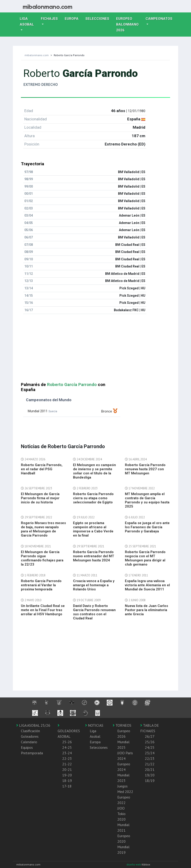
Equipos (27, 747)
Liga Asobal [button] (27, 22)
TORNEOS (122, 725)
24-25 (67, 747)
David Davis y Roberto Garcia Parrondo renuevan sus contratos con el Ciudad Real (94, 612)
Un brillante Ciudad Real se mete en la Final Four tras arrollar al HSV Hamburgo (43, 610)
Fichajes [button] (49, 19)
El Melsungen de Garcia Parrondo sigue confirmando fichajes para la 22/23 (42, 558)
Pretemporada (32, 753)
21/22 (150, 764)
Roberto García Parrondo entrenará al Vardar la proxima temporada (41, 585)
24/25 (150, 747)
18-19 (67, 781)
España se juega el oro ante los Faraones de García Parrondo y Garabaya (147, 527)
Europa (73, 18)
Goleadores (30, 736)
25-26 (67, 742)
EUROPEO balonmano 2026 (129, 24)
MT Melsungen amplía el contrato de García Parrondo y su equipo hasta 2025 (147, 500)
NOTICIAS (94, 725)
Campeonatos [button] (159, 19)
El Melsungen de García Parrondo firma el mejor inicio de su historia (40, 498)
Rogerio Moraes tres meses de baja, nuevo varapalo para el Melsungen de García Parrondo (43, 529)
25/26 (150, 742)
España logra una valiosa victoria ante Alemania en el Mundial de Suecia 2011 (147, 585)
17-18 (67, 786)
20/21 (150, 769)
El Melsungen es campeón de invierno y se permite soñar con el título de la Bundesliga (94, 471)
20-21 (67, 769)
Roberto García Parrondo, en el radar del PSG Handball (42, 469)
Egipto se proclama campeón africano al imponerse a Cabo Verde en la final (93, 529)
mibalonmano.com (37, 55)
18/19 (150, 781)
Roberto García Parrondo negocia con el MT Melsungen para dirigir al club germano (145, 558)
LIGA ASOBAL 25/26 (33, 725)
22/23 (150, 758)
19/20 (150, 775)
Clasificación (30, 731)
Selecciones (99, 18)
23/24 (150, 753)
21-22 (67, 764)
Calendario (29, 742)
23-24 (67, 753)
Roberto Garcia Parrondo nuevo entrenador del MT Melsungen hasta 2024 (94, 556)
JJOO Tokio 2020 (121, 814)
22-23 (67, 758)
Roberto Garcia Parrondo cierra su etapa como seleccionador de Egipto (93, 498)
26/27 (150, 736)
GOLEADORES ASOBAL (69, 731)
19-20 (67, 775)
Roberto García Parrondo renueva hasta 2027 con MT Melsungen (145, 469)
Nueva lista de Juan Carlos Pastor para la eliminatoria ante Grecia (146, 610)
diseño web (134, 864)
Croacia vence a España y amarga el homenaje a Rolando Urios (94, 585)
